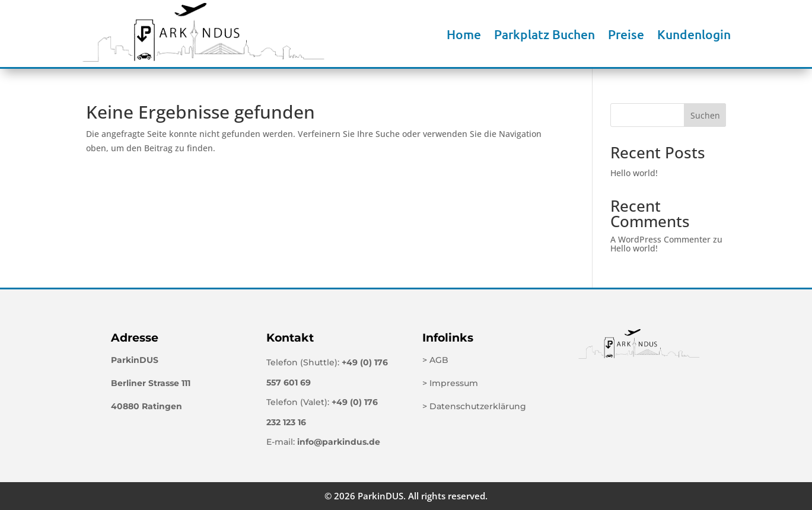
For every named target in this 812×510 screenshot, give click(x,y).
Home (464, 34)
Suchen (705, 115)
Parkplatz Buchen (544, 34)
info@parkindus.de (339, 442)
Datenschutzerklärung (478, 406)
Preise (626, 34)
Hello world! (634, 173)
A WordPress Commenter (660, 239)
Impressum (454, 383)
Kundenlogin (694, 34)
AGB (439, 360)
